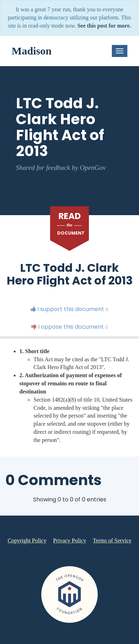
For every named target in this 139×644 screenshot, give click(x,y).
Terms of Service (112, 540)
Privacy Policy (69, 540)
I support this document (69, 309)
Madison (32, 51)
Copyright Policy (27, 540)
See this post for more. (104, 26)
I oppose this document (70, 327)
